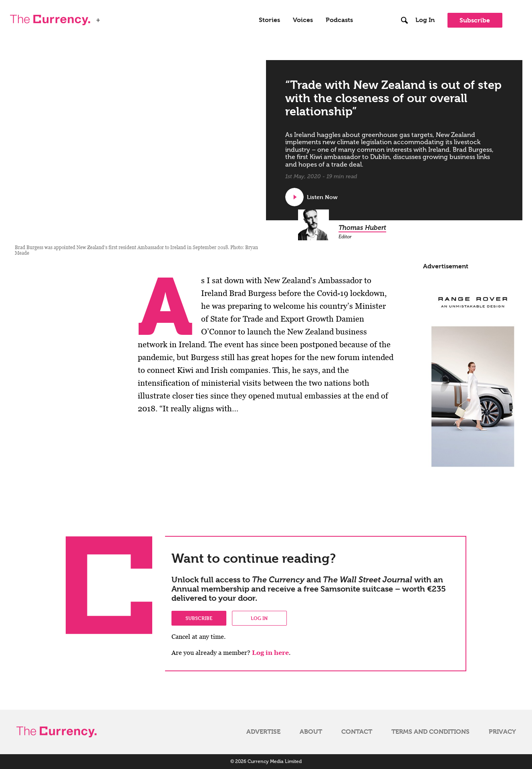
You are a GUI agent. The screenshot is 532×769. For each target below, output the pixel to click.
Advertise (263, 732)
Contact (357, 732)
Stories (269, 20)
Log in (259, 618)
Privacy (502, 732)
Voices (303, 20)
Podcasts (339, 20)
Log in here (270, 653)
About (311, 732)
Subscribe (475, 20)
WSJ (111, 18)
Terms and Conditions (430, 732)
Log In (425, 20)
